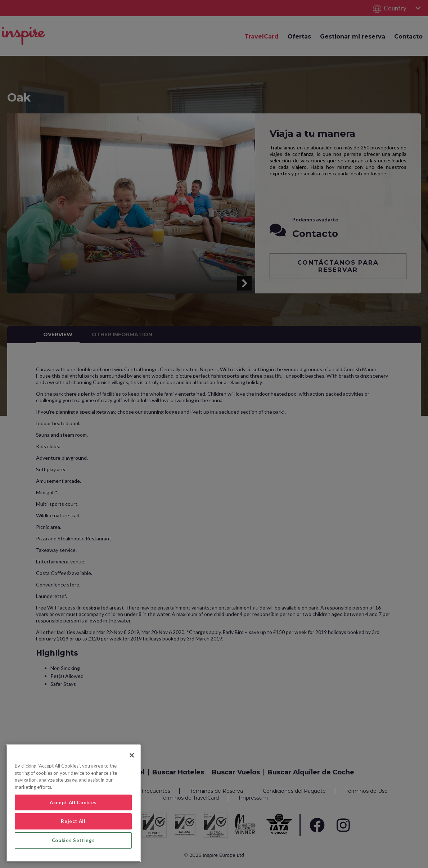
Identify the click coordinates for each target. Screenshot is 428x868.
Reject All (73, 821)
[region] (73, 803)
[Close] (132, 755)
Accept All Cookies (73, 802)
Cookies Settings (73, 840)
